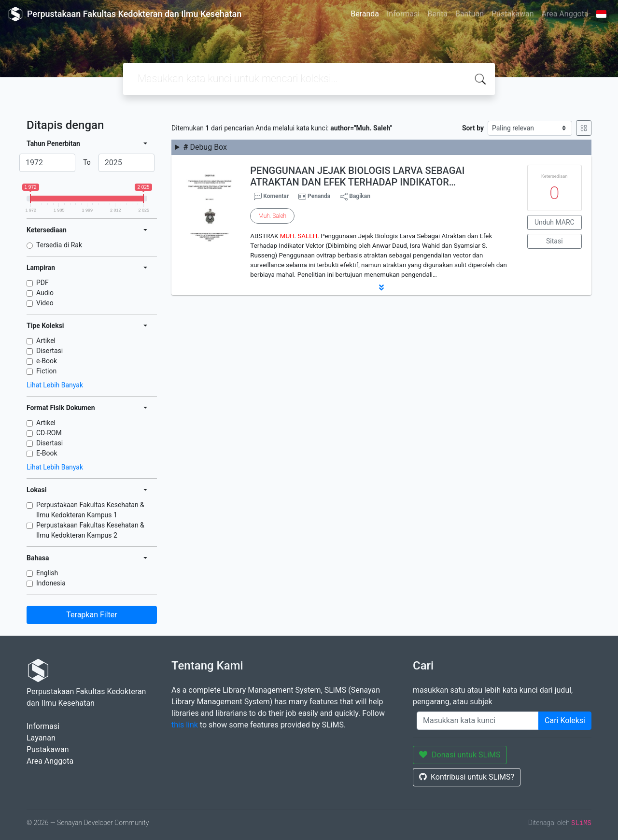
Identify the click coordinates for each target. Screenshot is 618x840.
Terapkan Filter (91, 615)
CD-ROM (49, 433)
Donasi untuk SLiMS (460, 755)
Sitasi (555, 241)
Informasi (403, 14)
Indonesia (51, 583)
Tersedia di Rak (59, 245)
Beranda (365, 14)
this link (185, 725)
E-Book (47, 453)
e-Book (47, 361)
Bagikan (355, 197)
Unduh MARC (555, 222)
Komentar (271, 197)
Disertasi (49, 351)
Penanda (319, 196)
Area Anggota (565, 14)
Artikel (46, 341)
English (47, 573)
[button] (381, 287)
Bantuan (470, 14)
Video (45, 303)
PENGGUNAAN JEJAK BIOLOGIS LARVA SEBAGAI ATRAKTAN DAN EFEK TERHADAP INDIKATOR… (357, 176)
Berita (437, 14)
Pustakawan (513, 14)
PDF (42, 283)
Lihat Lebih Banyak (55, 385)
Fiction (46, 371)
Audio (45, 293)
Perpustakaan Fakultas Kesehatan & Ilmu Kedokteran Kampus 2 (90, 530)
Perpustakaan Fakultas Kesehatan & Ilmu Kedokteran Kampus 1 (90, 510)
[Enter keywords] (478, 721)
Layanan (41, 738)
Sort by (473, 128)
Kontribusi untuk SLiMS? (467, 777)
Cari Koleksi (565, 720)
